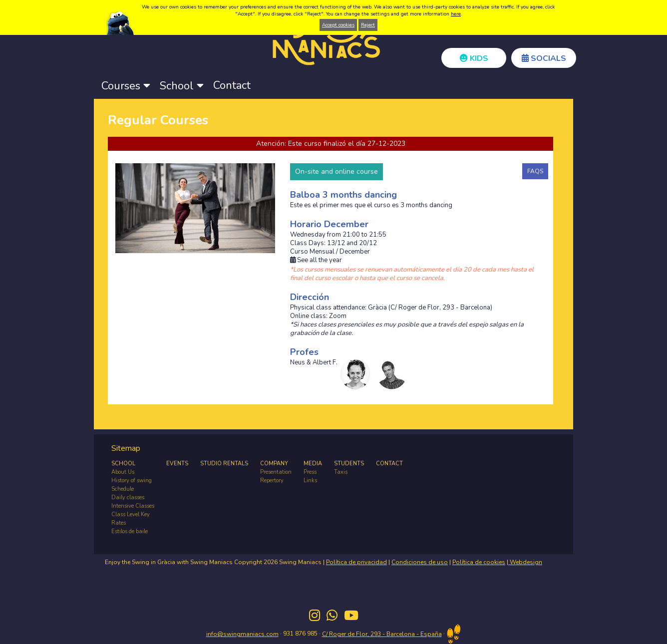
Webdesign (525, 562)
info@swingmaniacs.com (242, 634)
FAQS (535, 171)
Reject (368, 25)
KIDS (474, 58)
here (456, 14)
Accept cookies (338, 25)
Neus (298, 363)
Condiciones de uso (420, 562)
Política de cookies (479, 562)
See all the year (316, 260)
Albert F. (325, 363)
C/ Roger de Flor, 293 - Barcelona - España (382, 634)
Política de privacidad (356, 562)
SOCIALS (544, 58)
